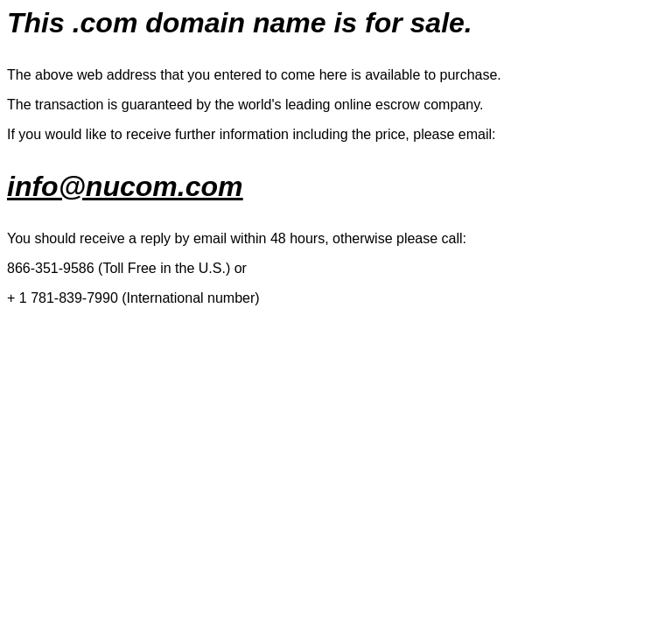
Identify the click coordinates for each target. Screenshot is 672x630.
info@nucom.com (125, 186)
